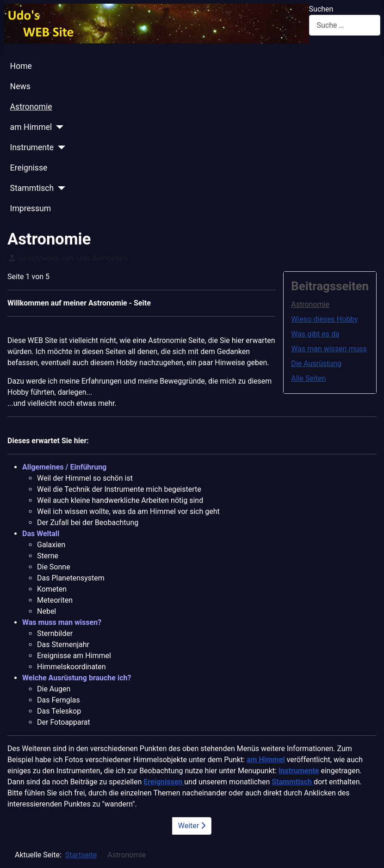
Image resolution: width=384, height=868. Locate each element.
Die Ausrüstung (316, 364)
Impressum (31, 208)
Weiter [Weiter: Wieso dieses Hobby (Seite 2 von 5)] (192, 826)
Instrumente (32, 147)
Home (21, 66)
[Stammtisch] (59, 188)
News (20, 86)
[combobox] (345, 25)
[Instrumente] (59, 147)
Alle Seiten (308, 378)
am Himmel (31, 127)
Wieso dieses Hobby (324, 319)
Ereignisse (29, 168)
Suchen (321, 9)
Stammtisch (32, 188)
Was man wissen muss (329, 349)
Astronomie (31, 107)
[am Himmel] (58, 127)
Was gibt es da (315, 334)
